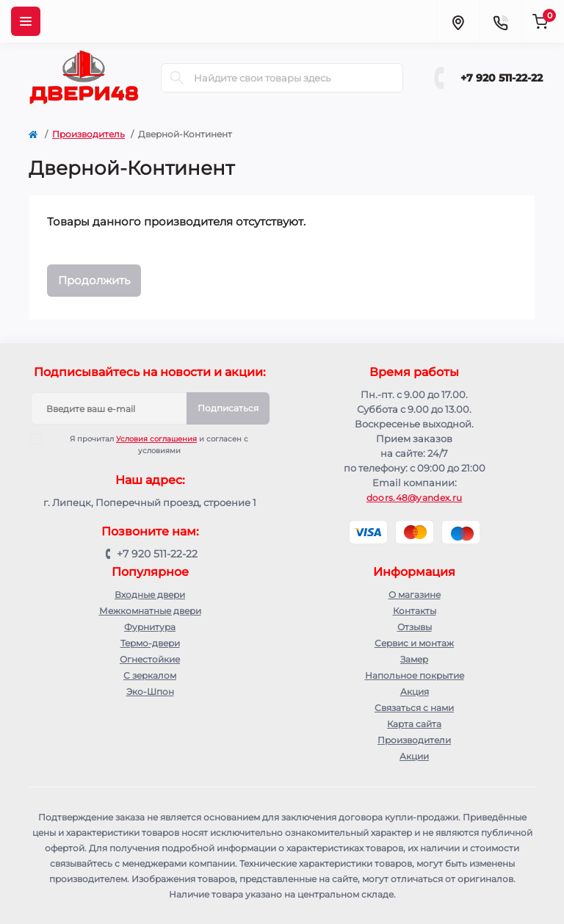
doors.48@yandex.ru (414, 498)
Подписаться (228, 408)
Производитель (88, 134)
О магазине (415, 595)
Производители (414, 740)
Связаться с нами (414, 708)
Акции (414, 756)
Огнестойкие (150, 659)
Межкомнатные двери (150, 611)
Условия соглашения (156, 439)
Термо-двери (150, 643)
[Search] (177, 78)
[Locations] (458, 21)
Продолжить (94, 280)
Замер (414, 659)
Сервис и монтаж (414, 643)
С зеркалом (150, 675)
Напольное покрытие (415, 675)
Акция (415, 692)
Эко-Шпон (150, 692)
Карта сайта (414, 724)
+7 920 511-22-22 (502, 78)
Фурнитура (150, 627)
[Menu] (26, 21)
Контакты (415, 611)
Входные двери (150, 595)
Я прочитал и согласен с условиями (149, 444)
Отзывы (415, 627)
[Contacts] (500, 21)
